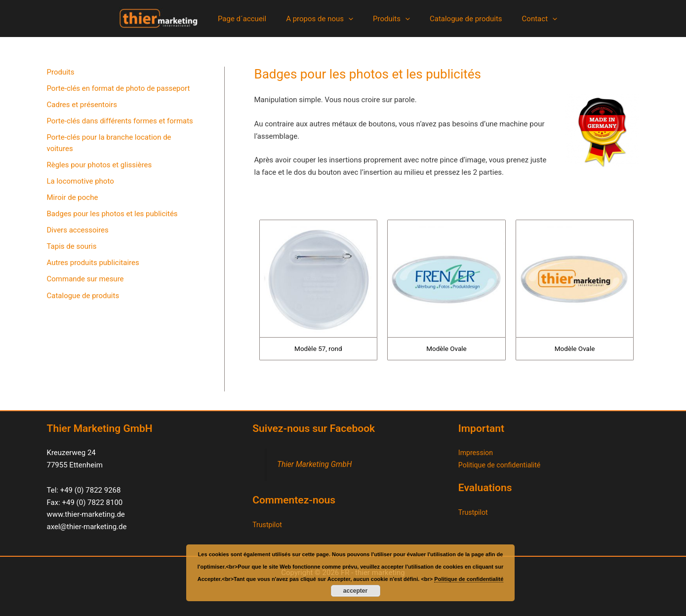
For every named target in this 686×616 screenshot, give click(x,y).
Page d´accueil (252, 19)
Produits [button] (391, 19)
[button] (353, 19)
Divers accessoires (78, 233)
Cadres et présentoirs (82, 106)
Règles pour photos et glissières (100, 166)
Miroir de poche (73, 200)
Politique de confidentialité (502, 465)
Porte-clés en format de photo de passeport (119, 89)
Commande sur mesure (85, 283)
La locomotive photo (81, 183)
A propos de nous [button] (324, 19)
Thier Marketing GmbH (317, 464)
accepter (355, 591)
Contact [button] (530, 19)
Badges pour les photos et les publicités (112, 217)
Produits (61, 72)
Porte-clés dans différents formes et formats (120, 122)
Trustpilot (268, 525)
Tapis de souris (72, 250)
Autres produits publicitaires (93, 267)
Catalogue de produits (461, 19)
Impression (477, 453)
